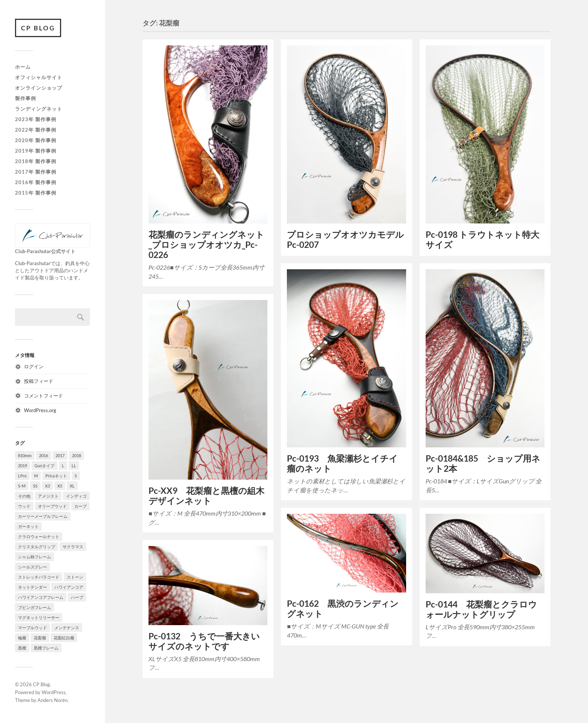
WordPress (54, 692)
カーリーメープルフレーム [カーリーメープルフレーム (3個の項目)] (43, 516)
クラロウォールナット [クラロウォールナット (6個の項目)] (39, 536)
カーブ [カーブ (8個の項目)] (80, 506)
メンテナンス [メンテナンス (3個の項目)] (67, 628)
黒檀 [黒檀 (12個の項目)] (22, 648)
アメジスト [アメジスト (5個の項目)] (48, 496)
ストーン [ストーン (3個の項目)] (75, 577)
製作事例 (25, 98)
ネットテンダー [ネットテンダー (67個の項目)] (32, 587)
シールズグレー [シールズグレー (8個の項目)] (32, 567)
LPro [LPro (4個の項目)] (22, 476)
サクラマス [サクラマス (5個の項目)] (73, 547)
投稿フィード (39, 381)
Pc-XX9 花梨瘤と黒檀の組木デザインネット (206, 496)
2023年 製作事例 (36, 119)
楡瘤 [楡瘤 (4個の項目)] (22, 638)
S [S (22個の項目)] (76, 476)
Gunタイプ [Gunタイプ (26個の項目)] (44, 466)
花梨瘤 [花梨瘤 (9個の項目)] (40, 638)
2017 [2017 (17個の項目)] (60, 455)
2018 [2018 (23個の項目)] (76, 455)
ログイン (34, 366)
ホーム (23, 67)
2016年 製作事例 (36, 182)
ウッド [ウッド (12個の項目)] (24, 506)
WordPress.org (40, 410)
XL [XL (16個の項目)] (72, 486)
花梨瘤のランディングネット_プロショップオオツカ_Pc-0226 (206, 245)
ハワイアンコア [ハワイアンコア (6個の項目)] (69, 587)
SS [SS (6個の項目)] (35, 486)
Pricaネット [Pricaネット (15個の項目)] (56, 476)
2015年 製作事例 (36, 193)
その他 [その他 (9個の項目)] (24, 496)
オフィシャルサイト (39, 77)
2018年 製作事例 (36, 161)
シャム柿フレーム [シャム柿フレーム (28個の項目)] (34, 557)
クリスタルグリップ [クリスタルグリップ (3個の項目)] (37, 547)
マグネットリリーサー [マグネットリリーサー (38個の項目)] (39, 617)
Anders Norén (52, 700)
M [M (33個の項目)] (36, 476)
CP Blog (38, 28)
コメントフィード (43, 396)
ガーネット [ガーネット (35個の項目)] (28, 526)
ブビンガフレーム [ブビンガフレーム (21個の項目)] (34, 607)
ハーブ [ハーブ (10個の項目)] (77, 597)
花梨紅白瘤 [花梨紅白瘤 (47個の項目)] (64, 638)
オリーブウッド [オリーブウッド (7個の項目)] (52, 506)
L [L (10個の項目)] (63, 466)
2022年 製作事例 (36, 130)
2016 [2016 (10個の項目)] (43, 455)
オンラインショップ (39, 88)
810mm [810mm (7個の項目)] (25, 455)
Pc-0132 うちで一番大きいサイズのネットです (204, 641)
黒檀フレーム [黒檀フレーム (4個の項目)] (46, 648)
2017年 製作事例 (36, 172)
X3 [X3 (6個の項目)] (47, 486)
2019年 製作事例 (36, 151)
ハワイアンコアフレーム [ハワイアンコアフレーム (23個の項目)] (41, 597)
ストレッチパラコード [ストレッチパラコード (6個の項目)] (39, 577)
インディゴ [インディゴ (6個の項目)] (76, 496)
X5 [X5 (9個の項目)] (60, 486)
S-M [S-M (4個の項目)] (22, 486)
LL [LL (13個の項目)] (74, 466)
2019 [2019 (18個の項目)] (22, 466)
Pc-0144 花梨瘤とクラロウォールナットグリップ (481, 609)
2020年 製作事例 (36, 140)
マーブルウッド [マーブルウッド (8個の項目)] (32, 628)
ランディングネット (39, 109)
